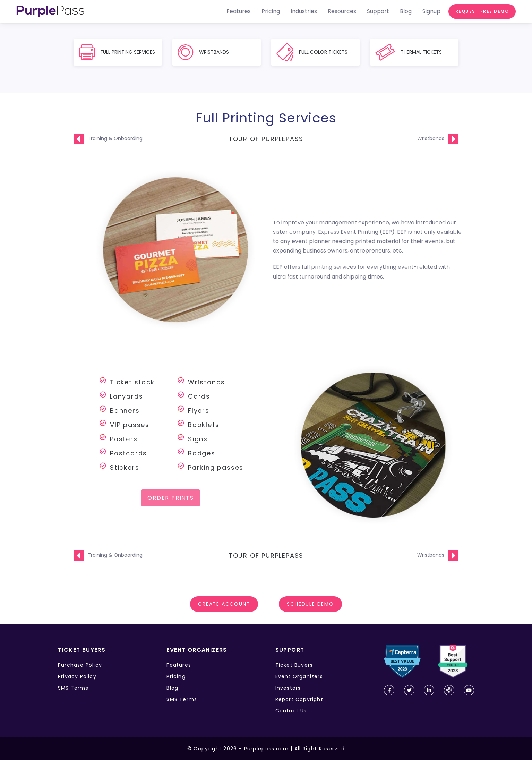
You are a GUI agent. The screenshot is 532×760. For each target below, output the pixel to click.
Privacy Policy (77, 676)
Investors (288, 688)
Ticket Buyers (294, 665)
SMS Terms (73, 688)
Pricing (176, 676)
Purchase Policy (80, 665)
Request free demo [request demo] (482, 11)
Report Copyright (299, 699)
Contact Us (291, 711)
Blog (172, 688)
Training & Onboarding (115, 138)
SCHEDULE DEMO (310, 604)
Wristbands (431, 138)
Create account (224, 604)
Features (179, 665)
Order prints (171, 498)
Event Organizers (299, 676)
